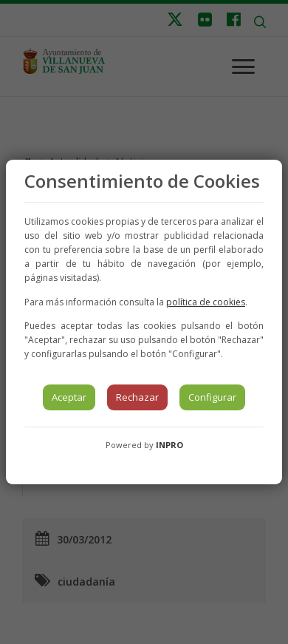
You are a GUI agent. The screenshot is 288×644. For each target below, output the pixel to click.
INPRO (169, 445)
